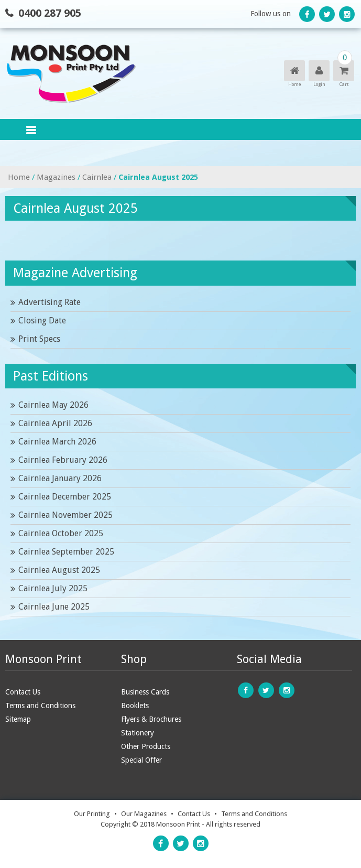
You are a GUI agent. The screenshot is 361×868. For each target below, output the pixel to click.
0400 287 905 (50, 13)
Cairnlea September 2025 (66, 552)
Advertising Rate (50, 302)
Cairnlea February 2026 (63, 460)
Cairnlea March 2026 (57, 442)
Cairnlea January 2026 (60, 478)
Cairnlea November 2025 (65, 515)
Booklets (135, 706)
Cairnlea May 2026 (53, 405)
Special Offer (141, 760)
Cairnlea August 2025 (59, 570)
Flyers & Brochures (151, 719)
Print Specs (39, 339)
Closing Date (42, 321)
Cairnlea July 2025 (53, 588)
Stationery (138, 733)
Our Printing (92, 814)
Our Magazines (144, 814)
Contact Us (23, 692)
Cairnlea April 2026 (55, 423)
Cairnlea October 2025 (61, 533)
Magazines (56, 177)
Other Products (146, 746)
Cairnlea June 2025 (54, 607)
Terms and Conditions (40, 706)
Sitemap (18, 719)
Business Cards (145, 692)
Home (19, 177)
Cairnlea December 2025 (65, 497)
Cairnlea (97, 177)
